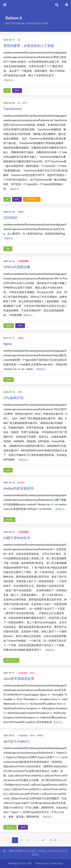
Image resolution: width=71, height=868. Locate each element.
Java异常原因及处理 (19, 679)
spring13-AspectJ (17, 741)
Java (32, 673)
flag (8, 249)
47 (43, 840)
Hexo (47, 863)
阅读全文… (10, 80)
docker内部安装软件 (19, 488)
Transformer (13, 109)
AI (19, 40)
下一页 (53, 840)
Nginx (8, 344)
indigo (60, 863)
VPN (20, 326)
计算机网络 (23, 261)
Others (21, 212)
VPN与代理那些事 (17, 267)
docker (9, 519)
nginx (9, 380)
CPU (20, 392)
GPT (25, 103)
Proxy (9, 326)
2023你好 (10, 218)
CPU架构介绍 (13, 398)
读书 (17, 90)
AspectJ (10, 827)
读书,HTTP (11, 660)
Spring (40, 735)
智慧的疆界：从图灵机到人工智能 (29, 46)
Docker (21, 483)
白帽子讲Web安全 (17, 538)
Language (23, 673)
